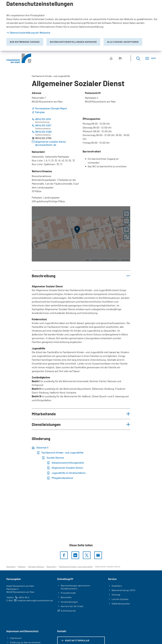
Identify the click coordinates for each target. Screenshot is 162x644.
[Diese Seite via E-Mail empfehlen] (98, 555)
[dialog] (81, 25)
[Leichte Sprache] (111, 58)
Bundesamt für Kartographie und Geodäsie (105, 260)
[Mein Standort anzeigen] (127, 230)
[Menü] (150, 58)
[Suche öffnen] (138, 58)
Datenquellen (125, 260)
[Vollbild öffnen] (127, 237)
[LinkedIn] (75, 555)
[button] (127, 214)
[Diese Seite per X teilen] (87, 555)
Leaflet (87, 260)
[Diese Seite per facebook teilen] (64, 555)
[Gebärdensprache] (120, 58)
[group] (81, 234)
